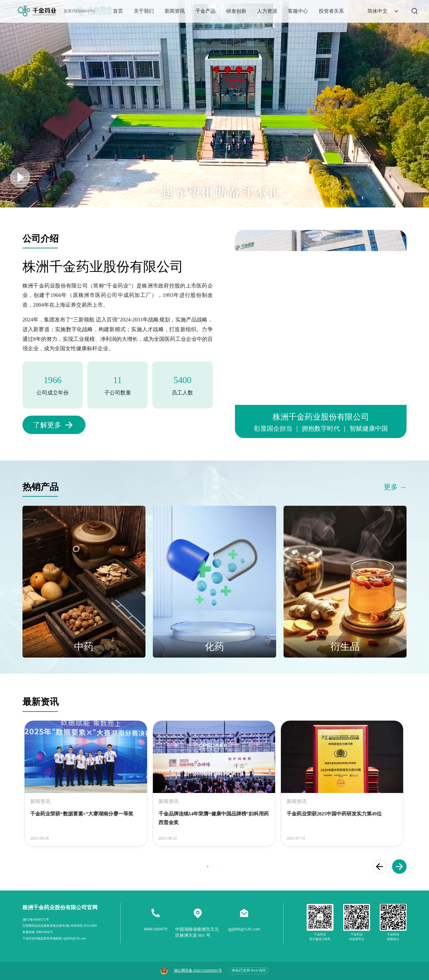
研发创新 (236, 11)
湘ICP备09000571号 (36, 920)
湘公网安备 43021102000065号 (198, 970)
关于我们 (144, 11)
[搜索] (409, 11)
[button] (380, 867)
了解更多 (47, 425)
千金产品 (205, 11)
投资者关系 (331, 11)
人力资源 (267, 11)
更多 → (395, 487)
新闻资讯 (175, 11)
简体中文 (384, 11)
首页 (118, 11)
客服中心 (298, 11)
